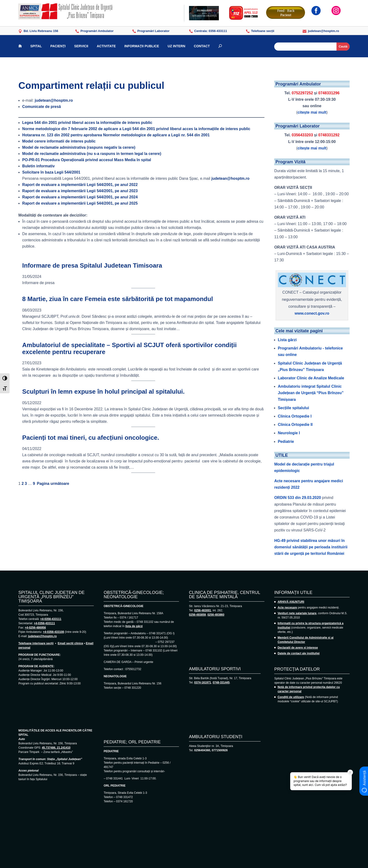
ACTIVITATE (106, 46)
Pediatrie (286, 442)
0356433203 (302, 135)
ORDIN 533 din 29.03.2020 (298, 498)
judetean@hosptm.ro (54, 100)
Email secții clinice (71, 643)
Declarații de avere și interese (298, 648)
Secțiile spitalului (293, 408)
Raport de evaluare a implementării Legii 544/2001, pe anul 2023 (80, 191)
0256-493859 (197, 615)
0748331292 (329, 135)
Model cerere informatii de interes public (59, 141)
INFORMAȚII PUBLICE (142, 46)
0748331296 (329, 93)
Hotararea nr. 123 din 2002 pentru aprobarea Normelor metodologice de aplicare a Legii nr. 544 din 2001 (116, 135)
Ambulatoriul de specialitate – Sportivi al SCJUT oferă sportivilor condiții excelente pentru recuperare (129, 348)
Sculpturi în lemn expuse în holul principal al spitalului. (103, 392)
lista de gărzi (134, 626)
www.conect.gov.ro (312, 313)
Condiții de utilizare (291, 697)
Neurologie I (289, 433)
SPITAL (36, 46)
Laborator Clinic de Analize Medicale (311, 378)
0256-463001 (203, 610)
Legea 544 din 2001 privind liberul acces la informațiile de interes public (87, 123)
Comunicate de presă (42, 107)
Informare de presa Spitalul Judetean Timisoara (92, 266)
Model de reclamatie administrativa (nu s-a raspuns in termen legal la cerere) (92, 154)
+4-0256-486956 (35, 628)
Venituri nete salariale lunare (297, 613)
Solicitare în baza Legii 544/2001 (51, 172)
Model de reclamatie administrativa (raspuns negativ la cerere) (79, 147)
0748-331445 (221, 683)
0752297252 (302, 93)
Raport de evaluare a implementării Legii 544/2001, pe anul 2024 (80, 197)
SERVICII (81, 46)
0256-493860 (216, 615)
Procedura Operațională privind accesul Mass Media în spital (87, 160)
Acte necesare (287, 608)
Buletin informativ (38, 166)
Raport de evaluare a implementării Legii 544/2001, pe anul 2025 (80, 203)
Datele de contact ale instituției (299, 653)
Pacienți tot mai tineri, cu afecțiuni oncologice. (91, 438)
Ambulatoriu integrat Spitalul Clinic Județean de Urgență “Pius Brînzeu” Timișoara (311, 393)
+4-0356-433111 (51, 619)
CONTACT (202, 46)
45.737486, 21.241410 (56, 748)
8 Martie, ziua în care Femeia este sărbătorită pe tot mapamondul (118, 299)
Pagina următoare (53, 484)
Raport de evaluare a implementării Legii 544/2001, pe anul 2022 (80, 185)
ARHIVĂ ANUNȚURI (291, 602)
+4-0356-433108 (53, 632)
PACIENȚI (58, 46)
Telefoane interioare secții (36, 643)
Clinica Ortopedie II (295, 425)
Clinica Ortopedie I (295, 416)
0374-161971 (203, 683)
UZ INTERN (176, 46)
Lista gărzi (287, 340)
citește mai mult (312, 112)
